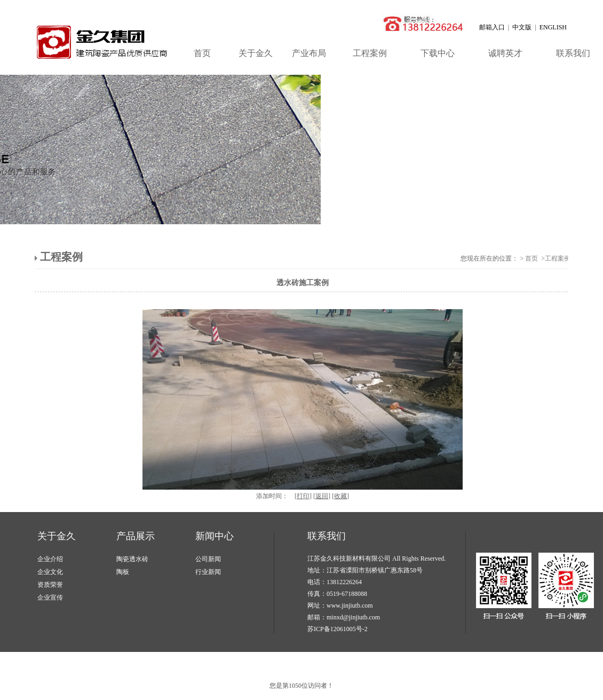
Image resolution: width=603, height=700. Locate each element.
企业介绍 (50, 559)
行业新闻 (208, 572)
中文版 (522, 27)
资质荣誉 (50, 585)
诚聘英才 (505, 53)
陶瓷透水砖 (132, 559)
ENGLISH (553, 27)
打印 (303, 496)
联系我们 (327, 536)
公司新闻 (208, 559)
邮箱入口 (492, 27)
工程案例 (370, 53)
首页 (202, 53)
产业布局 (309, 53)
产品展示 (136, 536)
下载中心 (438, 53)
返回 (322, 496)
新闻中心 (215, 536)
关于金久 (256, 53)
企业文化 (50, 572)
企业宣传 (50, 597)
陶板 (123, 572)
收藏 (340, 496)
